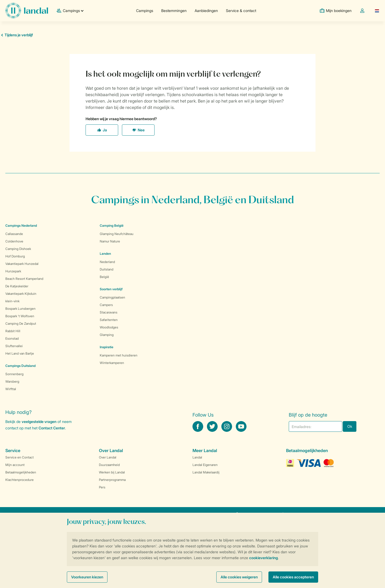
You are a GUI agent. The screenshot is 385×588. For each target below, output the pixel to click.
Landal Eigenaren (205, 465)
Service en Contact (20, 457)
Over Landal (108, 457)
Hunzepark (13, 271)
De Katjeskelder (17, 286)
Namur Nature (110, 241)
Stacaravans (109, 312)
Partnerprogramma (112, 480)
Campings (145, 11)
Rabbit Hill (13, 331)
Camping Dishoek (18, 249)
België (104, 277)
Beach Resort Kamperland (24, 279)
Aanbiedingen (206, 11)
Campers (106, 305)
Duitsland (107, 269)
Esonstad (12, 338)
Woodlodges (109, 327)
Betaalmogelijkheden (21, 472)
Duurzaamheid (109, 465)
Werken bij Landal (112, 472)
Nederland (107, 262)
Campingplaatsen (112, 297)
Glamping (107, 335)
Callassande (14, 234)
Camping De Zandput (21, 324)
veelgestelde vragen (39, 422)
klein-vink (12, 301)
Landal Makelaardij (206, 472)
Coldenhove (14, 241)
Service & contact (241, 11)
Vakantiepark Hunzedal (22, 264)
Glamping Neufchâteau (117, 234)
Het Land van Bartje (20, 353)
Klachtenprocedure (20, 480)
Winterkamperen (112, 363)
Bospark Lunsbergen (20, 309)
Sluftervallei (14, 346)
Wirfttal (11, 389)
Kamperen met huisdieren (119, 355)
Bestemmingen (174, 11)
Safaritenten (109, 320)
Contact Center (52, 428)
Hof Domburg (15, 256)
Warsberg (12, 381)
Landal (197, 457)
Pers (102, 487)
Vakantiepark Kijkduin (21, 294)
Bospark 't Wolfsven (20, 316)
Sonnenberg (14, 374)
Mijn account (15, 465)
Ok (350, 426)
